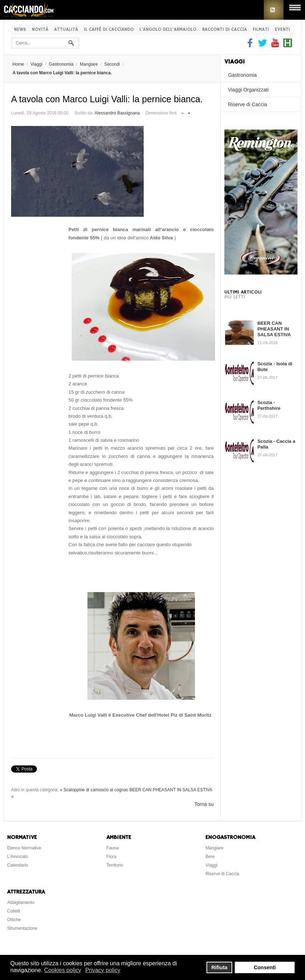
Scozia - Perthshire (269, 405)
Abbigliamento (21, 902)
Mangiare (89, 64)
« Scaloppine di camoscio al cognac (94, 790)
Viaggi (36, 64)
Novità (40, 30)
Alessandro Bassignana (117, 113)
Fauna (113, 848)
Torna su (204, 804)
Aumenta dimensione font (189, 111)
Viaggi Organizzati (248, 90)
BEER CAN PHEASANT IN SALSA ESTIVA (274, 329)
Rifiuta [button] (220, 967)
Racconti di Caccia (225, 30)
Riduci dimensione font (183, 111)
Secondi (112, 64)
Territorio (115, 865)
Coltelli (14, 911)
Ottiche (14, 920)
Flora (111, 857)
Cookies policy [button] (63, 970)
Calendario (18, 865)
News (20, 30)
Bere (210, 857)
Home (18, 64)
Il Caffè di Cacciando (109, 30)
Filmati (261, 30)
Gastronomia (61, 64)
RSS (274, 10)
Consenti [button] (265, 967)
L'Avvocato (18, 857)
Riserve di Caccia (247, 104)
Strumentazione (22, 928)
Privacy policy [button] (103, 970)
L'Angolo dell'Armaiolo (168, 30)
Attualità (66, 30)
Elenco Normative (24, 848)
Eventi (282, 30)
